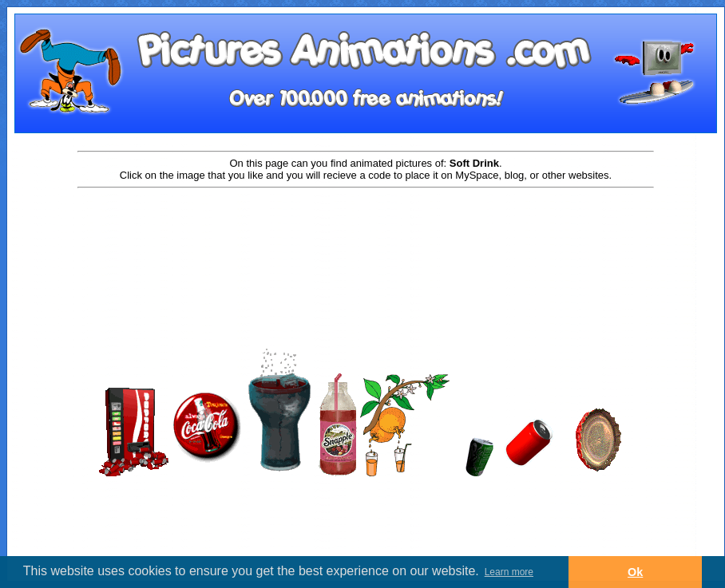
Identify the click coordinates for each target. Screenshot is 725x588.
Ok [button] (635, 572)
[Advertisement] (366, 241)
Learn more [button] (509, 572)
